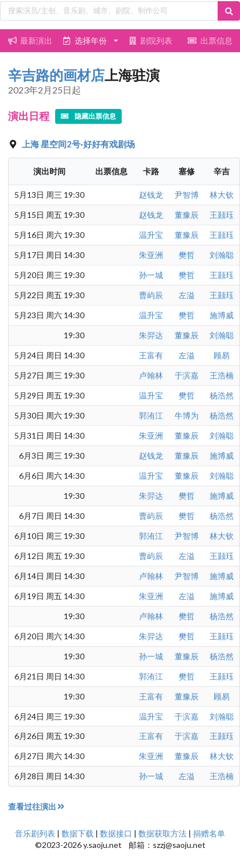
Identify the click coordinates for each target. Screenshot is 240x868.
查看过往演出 (37, 806)
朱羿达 (151, 335)
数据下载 (78, 833)
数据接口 (116, 833)
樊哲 (187, 255)
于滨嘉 (187, 375)
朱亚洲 (151, 255)
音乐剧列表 (35, 833)
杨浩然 (222, 395)
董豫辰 (187, 215)
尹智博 (187, 195)
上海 (31, 144)
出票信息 (210, 40)
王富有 (151, 355)
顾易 (222, 355)
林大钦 (222, 195)
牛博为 (187, 415)
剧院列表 (150, 40)
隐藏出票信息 (89, 116)
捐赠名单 (209, 833)
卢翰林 (151, 375)
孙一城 (151, 275)
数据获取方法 (162, 833)
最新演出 (30, 40)
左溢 (187, 295)
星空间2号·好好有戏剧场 (88, 144)
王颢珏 (222, 215)
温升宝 (151, 235)
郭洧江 (151, 415)
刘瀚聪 (222, 255)
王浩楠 (222, 375)
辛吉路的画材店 (56, 75)
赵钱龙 (151, 195)
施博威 (222, 315)
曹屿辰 (151, 295)
